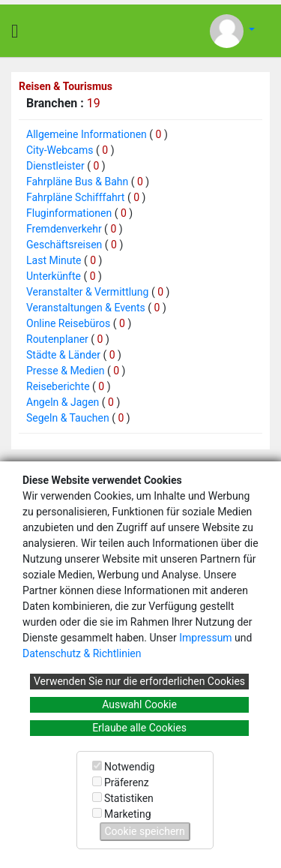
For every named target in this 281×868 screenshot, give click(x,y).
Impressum (205, 638)
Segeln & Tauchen (68, 418)
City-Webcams (60, 150)
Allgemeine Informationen (87, 134)
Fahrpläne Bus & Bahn (77, 182)
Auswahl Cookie (139, 704)
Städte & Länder (63, 355)
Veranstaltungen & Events (86, 308)
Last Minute (54, 260)
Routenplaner (57, 339)
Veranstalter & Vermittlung (87, 292)
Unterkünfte (54, 276)
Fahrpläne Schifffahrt (75, 197)
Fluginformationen (69, 213)
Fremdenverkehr (64, 229)
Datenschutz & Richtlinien (82, 653)
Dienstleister (55, 166)
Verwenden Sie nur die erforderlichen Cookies (139, 681)
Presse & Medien (66, 371)
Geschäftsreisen (64, 245)
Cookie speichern (145, 831)
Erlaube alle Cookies (139, 728)
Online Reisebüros (68, 323)
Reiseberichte (58, 386)
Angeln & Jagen (63, 402)
